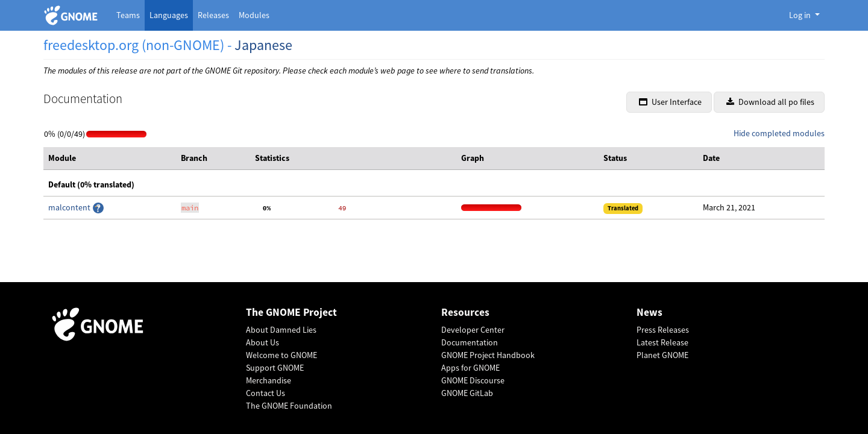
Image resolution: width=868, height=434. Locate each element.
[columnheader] (110, 159)
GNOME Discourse (473, 380)
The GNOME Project (291, 313)
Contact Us (266, 393)
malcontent (70, 207)
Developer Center (473, 330)
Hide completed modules (779, 133)
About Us (263, 342)
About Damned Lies (281, 330)
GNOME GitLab (467, 393)
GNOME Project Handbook (488, 355)
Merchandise (269, 380)
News (649, 313)
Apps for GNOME (470, 368)
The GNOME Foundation (289, 406)
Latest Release (662, 342)
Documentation (470, 342)
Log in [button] (801, 15)
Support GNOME (275, 368)
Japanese (263, 45)
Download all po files (770, 102)
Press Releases (663, 330)
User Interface (670, 102)
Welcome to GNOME (281, 355)
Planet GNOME (662, 355)
